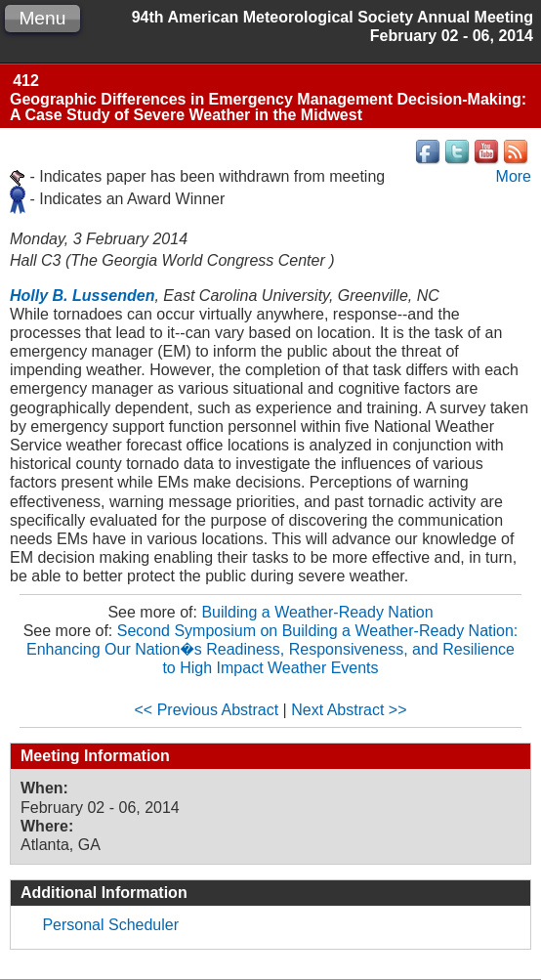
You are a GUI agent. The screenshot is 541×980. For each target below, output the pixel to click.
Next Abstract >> (349, 710)
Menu (42, 18)
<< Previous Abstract (207, 710)
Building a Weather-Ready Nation (317, 612)
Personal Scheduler (110, 925)
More (514, 176)
